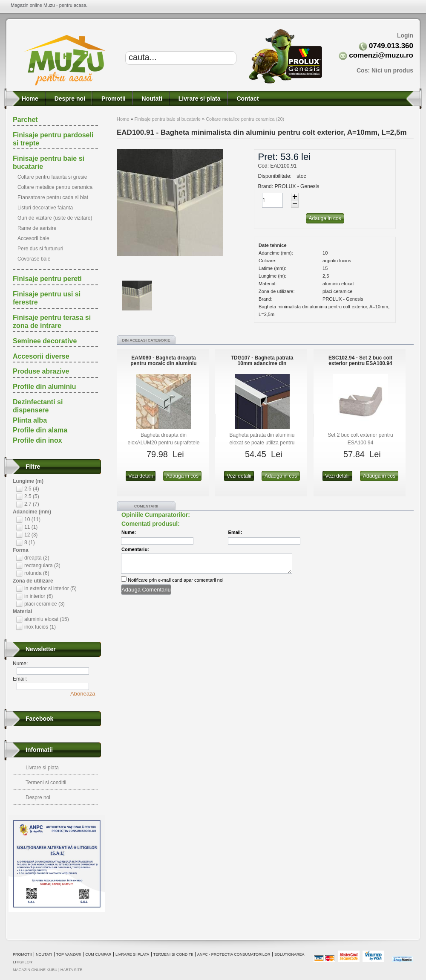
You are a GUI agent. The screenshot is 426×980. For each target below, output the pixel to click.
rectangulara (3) (42, 565)
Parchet (25, 120)
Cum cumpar (98, 954)
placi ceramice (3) (45, 604)
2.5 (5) (32, 496)
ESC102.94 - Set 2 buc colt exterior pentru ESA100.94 (360, 361)
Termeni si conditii (46, 783)
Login (405, 35)
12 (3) (31, 535)
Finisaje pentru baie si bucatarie (168, 119)
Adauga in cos (182, 476)
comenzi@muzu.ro (381, 55)
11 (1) (31, 527)
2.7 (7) (32, 504)
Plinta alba (30, 420)
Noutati (151, 99)
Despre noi (69, 99)
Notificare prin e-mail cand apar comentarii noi (176, 580)
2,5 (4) (32, 489)
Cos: (385, 70)
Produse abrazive (41, 371)
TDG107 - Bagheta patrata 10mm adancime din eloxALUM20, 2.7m (262, 363)
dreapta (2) (37, 558)
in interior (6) (39, 596)
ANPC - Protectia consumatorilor (234, 954)
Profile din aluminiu (44, 387)
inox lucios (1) (40, 627)
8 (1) (30, 542)
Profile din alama (40, 430)
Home (29, 99)
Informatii (39, 750)
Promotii (113, 99)
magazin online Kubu (35, 970)
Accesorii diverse (41, 356)
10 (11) (32, 519)
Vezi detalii (140, 476)
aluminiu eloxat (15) (47, 619)
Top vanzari (69, 954)
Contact (247, 99)
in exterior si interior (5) (50, 589)
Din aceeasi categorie (146, 340)
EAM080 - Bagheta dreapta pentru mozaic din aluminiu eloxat (163, 363)
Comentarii (146, 506)
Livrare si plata (199, 99)
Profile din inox (37, 440)
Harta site (72, 970)
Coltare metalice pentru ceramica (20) (245, 119)
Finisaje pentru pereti (47, 279)
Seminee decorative (45, 341)
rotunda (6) (37, 573)
